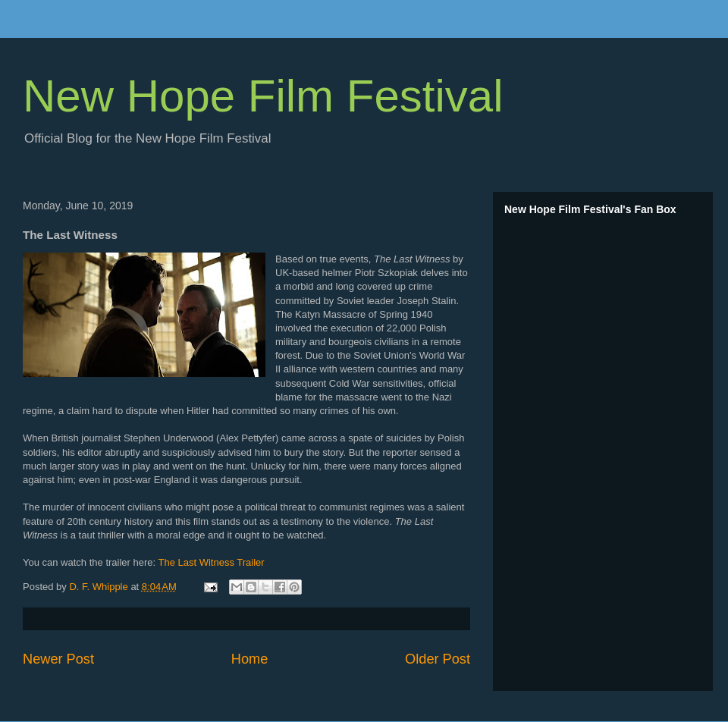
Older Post (438, 659)
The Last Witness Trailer (212, 562)
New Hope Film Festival (263, 96)
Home (250, 659)
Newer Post (58, 659)
